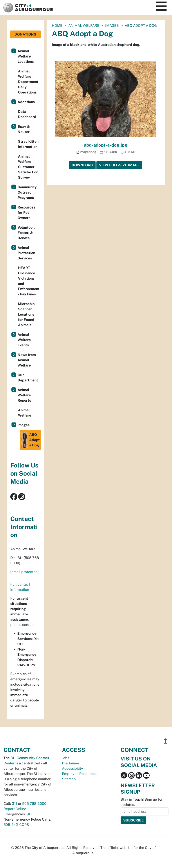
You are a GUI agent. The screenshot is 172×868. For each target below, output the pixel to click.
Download (82, 165)
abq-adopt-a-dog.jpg (106, 145)
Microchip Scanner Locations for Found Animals (26, 314)
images (112, 26)
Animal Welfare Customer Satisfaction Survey (28, 167)
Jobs (66, 758)
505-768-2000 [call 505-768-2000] (34, 804)
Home (57, 26)
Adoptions (26, 102)
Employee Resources (79, 774)
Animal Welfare (84, 26)
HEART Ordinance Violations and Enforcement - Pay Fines (29, 281)
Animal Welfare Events (24, 340)
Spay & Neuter (24, 129)
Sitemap (69, 779)
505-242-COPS (16, 825)
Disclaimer (71, 763)
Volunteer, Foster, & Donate (26, 233)
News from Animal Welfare (27, 360)
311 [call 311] (14, 804)
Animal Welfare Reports (24, 395)
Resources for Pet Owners (26, 213)
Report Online (15, 809)
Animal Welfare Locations (26, 56)
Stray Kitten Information (28, 144)
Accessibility (72, 768)
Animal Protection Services (26, 253)
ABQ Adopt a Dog (30, 440)
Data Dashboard (27, 114)
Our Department (28, 378)
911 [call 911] (29, 814)
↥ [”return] (166, 741)
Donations (25, 34)
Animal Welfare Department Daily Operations (28, 82)
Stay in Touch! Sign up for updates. (142, 802)
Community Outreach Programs (27, 192)
